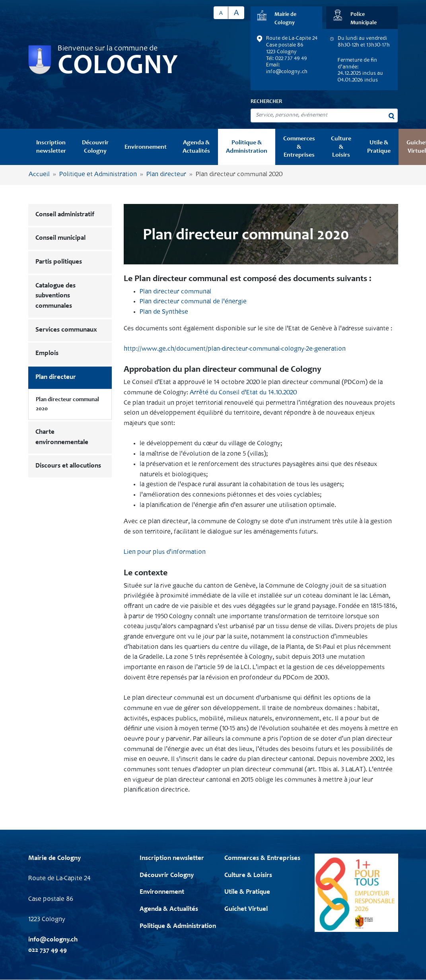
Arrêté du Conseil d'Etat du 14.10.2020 (243, 393)
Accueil (39, 175)
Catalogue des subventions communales (55, 296)
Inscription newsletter (51, 147)
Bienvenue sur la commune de (108, 49)
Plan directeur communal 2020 (67, 404)
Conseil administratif (65, 215)
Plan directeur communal (175, 292)
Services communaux (66, 330)
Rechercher (266, 102)
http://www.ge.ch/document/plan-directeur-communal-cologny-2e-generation (235, 349)
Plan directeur (166, 175)
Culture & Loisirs (341, 147)
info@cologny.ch (287, 72)
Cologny (118, 67)
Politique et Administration (98, 175)
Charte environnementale (62, 438)
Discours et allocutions (68, 466)
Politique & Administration (247, 147)
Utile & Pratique (379, 147)
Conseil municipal (60, 238)
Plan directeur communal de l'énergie (193, 302)
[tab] (286, 18)
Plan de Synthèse (164, 312)
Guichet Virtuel (246, 909)
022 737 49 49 (48, 950)
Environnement (146, 147)
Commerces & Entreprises (299, 147)
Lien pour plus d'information (165, 552)
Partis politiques (59, 262)
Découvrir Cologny (95, 147)
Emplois (47, 354)
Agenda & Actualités (196, 147)
